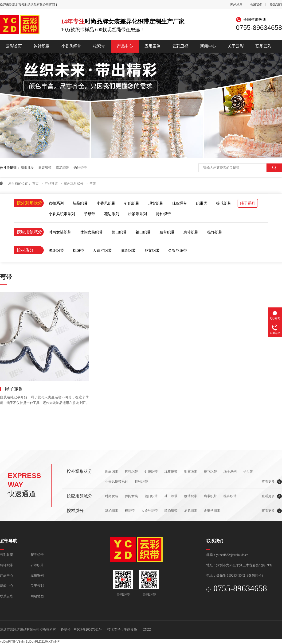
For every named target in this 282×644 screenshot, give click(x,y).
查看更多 (268, 481)
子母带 (90, 214)
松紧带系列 (137, 214)
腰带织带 (167, 232)
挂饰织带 (215, 232)
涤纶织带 (56, 250)
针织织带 (132, 203)
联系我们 (276, 5)
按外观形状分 (74, 183)
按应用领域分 (29, 232)
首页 (36, 183)
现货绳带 (180, 203)
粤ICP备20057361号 (88, 630)
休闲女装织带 (91, 232)
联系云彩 (263, 46)
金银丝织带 (178, 250)
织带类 (202, 203)
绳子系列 (248, 203)
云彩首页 (14, 46)
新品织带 (80, 203)
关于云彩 (236, 46)
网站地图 (236, 5)
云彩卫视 (180, 46)
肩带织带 (191, 232)
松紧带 (99, 46)
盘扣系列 (56, 203)
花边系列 (112, 214)
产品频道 (52, 183)
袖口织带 (143, 232)
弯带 (93, 183)
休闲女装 (131, 496)
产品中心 (125, 46)
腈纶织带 (128, 250)
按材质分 (25, 250)
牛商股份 (130, 630)
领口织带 (119, 232)
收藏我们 (256, 5)
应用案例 (153, 46)
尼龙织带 (152, 250)
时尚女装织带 (60, 232)
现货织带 (156, 203)
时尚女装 (112, 496)
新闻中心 (208, 46)
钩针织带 (42, 46)
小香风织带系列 (62, 214)
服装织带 (45, 168)
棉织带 (78, 250)
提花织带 (63, 168)
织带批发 (27, 168)
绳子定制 (14, 389)
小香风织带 (71, 46)
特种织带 (163, 214)
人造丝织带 (102, 250)
